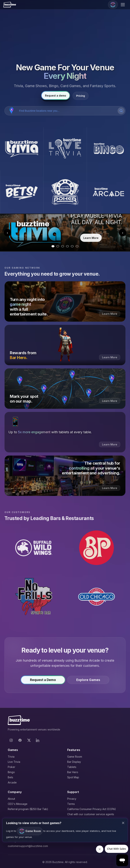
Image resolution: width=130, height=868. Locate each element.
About (11, 799)
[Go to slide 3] (63, 246)
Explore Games (88, 681)
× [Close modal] (123, 823)
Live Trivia (14, 762)
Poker (11, 767)
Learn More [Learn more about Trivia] (91, 238)
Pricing (80, 96)
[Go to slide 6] (77, 246)
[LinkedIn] (38, 740)
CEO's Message (18, 804)
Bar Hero (73, 772)
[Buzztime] (10, 5)
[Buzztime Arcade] (108, 192)
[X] (29, 740)
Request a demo (56, 96)
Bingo (11, 772)
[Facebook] (20, 740)
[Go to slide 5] (72, 246)
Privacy (72, 799)
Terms (71, 804)
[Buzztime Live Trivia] (65, 149)
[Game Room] (113, 5)
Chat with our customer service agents (91, 814)
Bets (10, 777)
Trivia (11, 757)
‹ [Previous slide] (7, 233)
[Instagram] (11, 740)
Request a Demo (43, 681)
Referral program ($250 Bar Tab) (28, 809)
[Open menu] (123, 5)
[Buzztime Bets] (22, 192)
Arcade (12, 782)
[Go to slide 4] (67, 246)
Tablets (72, 767)
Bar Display (74, 762)
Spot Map (73, 777)
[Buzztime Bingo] (108, 149)
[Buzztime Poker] (65, 192)
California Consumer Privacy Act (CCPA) (92, 809)
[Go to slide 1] (53, 246)
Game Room (75, 757)
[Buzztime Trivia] (22, 149)
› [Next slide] (123, 233)
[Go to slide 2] (58, 246)
